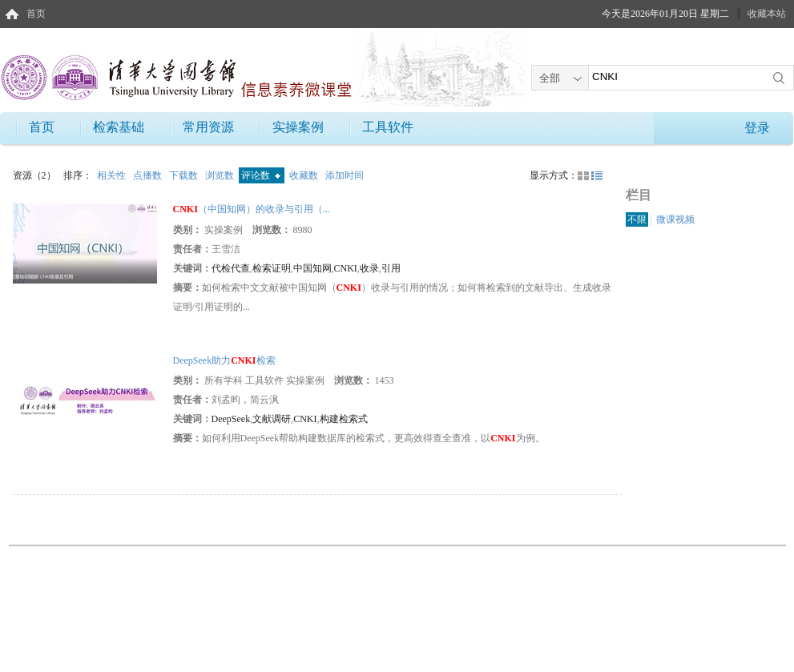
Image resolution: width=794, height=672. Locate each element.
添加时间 (345, 175)
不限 (637, 219)
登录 (757, 128)
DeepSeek (231, 419)
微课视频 (675, 219)
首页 (36, 14)
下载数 (185, 175)
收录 (369, 268)
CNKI (346, 268)
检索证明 (272, 268)
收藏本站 (767, 14)
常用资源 (208, 127)
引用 (391, 268)
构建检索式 (344, 419)
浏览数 (221, 175)
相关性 (113, 175)
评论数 (261, 175)
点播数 (149, 175)
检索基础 (119, 127)
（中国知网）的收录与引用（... (252, 209)
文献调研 (272, 419)
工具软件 (388, 127)
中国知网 (312, 268)
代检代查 (231, 268)
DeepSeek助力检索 (224, 360)
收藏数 (305, 175)
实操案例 (298, 127)
